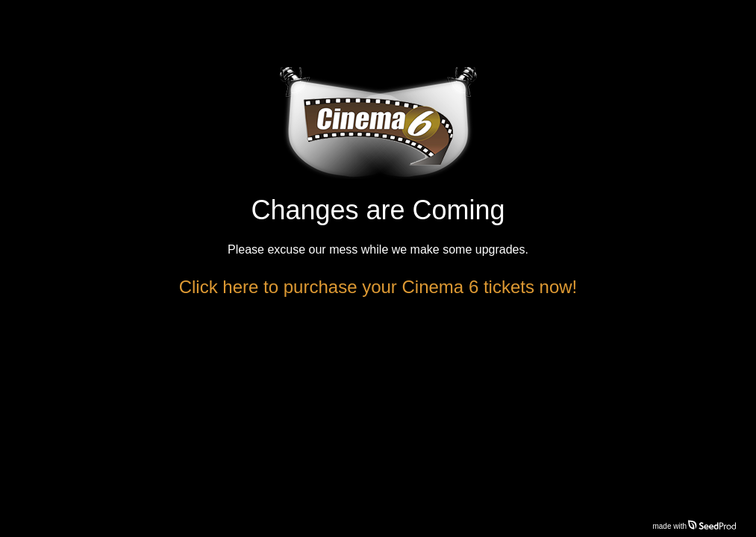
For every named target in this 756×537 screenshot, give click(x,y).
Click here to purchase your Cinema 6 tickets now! (378, 287)
